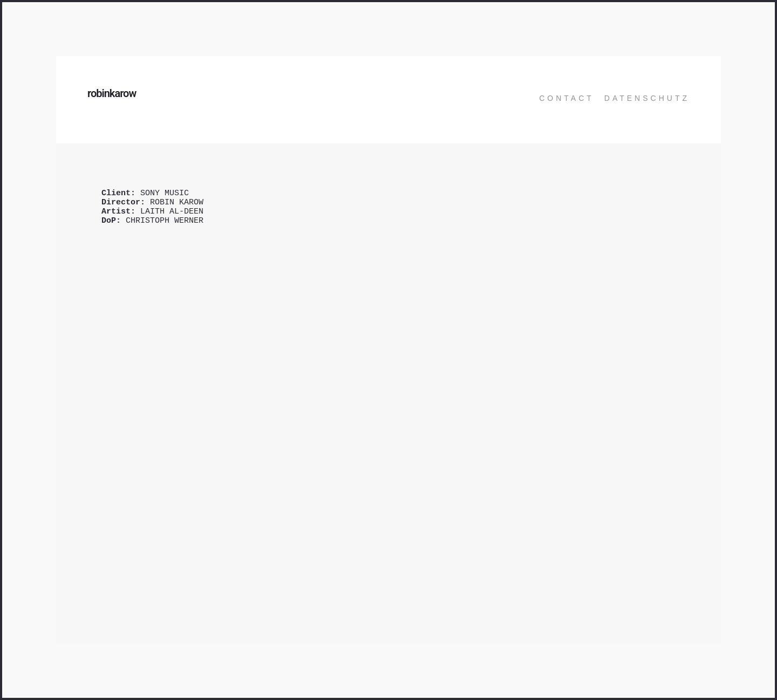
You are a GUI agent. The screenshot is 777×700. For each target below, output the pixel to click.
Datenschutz (647, 98)
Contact (567, 98)
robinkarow (112, 93)
